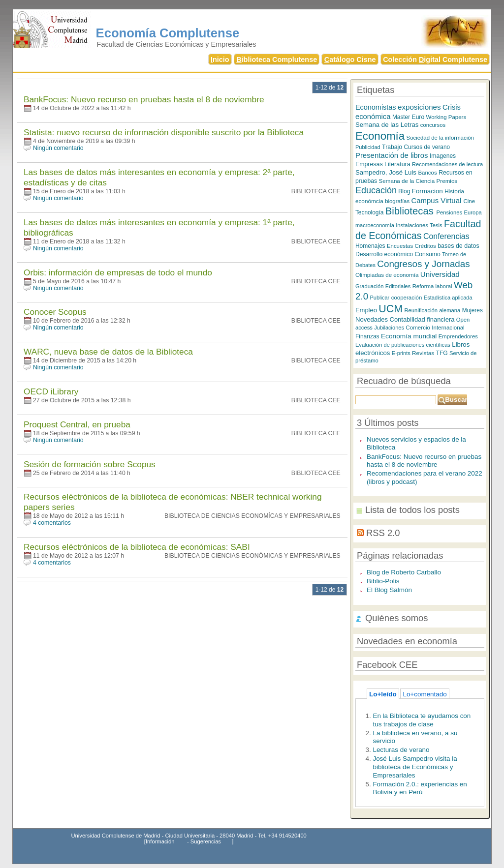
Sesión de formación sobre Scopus (90, 464)
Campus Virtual (438, 200)
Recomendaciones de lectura (447, 164)
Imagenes (443, 156)
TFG (442, 353)
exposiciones (419, 107)
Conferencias (446, 236)
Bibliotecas (411, 211)
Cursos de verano (427, 147)
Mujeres (472, 310)
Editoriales (398, 286)
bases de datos (458, 246)
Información (160, 841)
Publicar (380, 298)
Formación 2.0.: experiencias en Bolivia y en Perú (420, 788)
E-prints (401, 353)
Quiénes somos (397, 618)
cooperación (407, 298)
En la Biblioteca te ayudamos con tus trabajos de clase (422, 720)
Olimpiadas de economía (387, 275)
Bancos (427, 173)
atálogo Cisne (350, 60)
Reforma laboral (432, 286)
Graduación (370, 286)
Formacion (427, 191)
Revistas (423, 353)
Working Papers (446, 117)
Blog (404, 191)
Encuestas (400, 246)
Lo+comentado (425, 694)
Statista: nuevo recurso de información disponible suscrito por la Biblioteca (164, 132)
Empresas (369, 164)
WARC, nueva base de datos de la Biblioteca (108, 352)
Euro (418, 117)
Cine (469, 201)
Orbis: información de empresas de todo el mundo (118, 272)
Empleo (366, 310)
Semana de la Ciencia (407, 181)
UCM (391, 309)
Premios (447, 181)
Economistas (376, 107)
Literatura (397, 164)
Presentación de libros (392, 155)
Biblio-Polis (383, 581)
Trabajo (392, 147)
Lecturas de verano (401, 750)
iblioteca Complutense (277, 60)
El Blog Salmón (389, 590)
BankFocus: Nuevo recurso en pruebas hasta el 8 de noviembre (144, 99)
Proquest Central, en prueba (77, 424)
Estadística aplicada (448, 298)
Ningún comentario (58, 148)
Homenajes (370, 246)
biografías (397, 201)
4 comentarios (52, 523)
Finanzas (367, 336)
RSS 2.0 (383, 533)
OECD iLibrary (51, 391)
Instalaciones (412, 225)
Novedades (372, 319)
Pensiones (450, 212)
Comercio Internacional (435, 327)
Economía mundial (409, 336)
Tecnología (369, 212)
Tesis (436, 225)
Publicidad (368, 147)
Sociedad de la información (440, 138)
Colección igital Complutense (435, 60)
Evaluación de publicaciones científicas (403, 345)
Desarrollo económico (384, 254)
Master (401, 117)
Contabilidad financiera (422, 319)
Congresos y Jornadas (423, 264)
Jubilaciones (389, 328)
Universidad (440, 274)
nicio (220, 60)
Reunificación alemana (432, 310)
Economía (380, 136)
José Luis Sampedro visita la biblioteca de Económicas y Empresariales (415, 767)
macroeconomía (375, 225)
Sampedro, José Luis (386, 172)
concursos (433, 125)
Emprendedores (458, 336)
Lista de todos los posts (412, 510)
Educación (376, 190)
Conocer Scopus (55, 312)
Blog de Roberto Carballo (404, 572)
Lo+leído (383, 694)
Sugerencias (206, 841)
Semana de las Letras (387, 125)
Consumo (427, 254)
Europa (472, 212)
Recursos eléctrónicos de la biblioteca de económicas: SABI (137, 547)
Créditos (425, 246)
